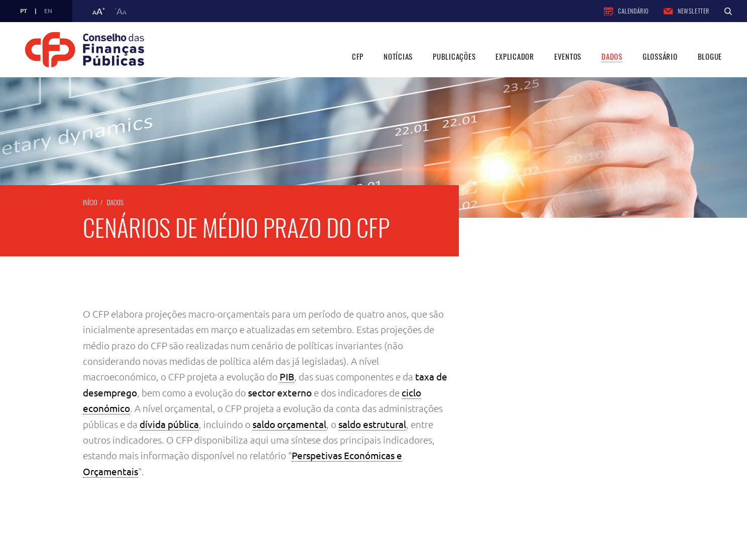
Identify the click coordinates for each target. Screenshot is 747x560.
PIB (287, 377)
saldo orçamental (289, 425)
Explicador (515, 56)
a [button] (99, 11)
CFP (358, 56)
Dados (612, 56)
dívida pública (169, 425)
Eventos (568, 56)
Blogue (710, 56)
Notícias (398, 56)
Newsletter (687, 11)
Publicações (454, 56)
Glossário (660, 56)
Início (90, 202)
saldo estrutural (372, 425)
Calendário (626, 11)
